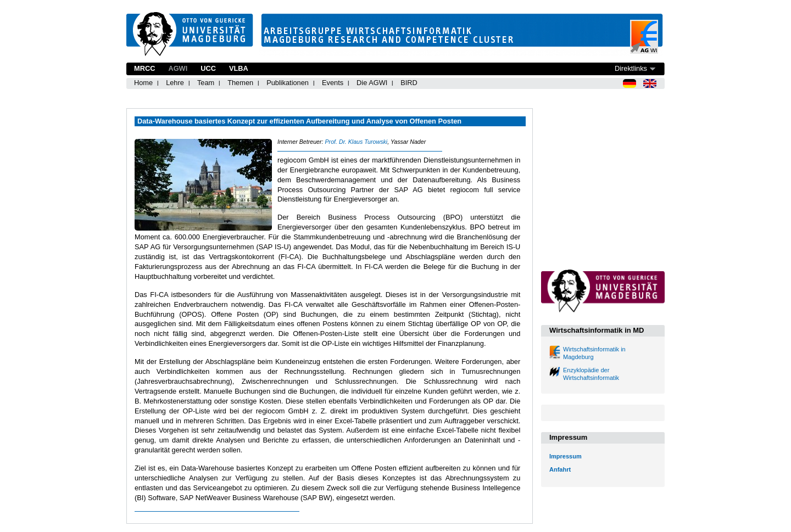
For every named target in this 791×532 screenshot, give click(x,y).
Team (206, 83)
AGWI (178, 68)
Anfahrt (560, 469)
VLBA (239, 68)
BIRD (409, 83)
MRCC (144, 68)
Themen (240, 83)
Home (143, 83)
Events (333, 83)
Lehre (175, 83)
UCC (208, 68)
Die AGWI (372, 83)
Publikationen (288, 83)
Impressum (566, 456)
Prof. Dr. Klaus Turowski (356, 142)
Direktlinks (631, 68)
